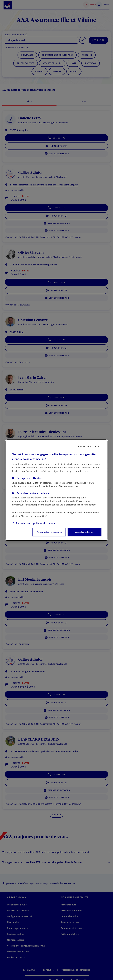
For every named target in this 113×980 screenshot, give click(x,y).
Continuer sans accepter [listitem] (88, 446)
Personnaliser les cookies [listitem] (49, 532)
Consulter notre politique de (35, 523)
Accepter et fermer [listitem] (85, 532)
